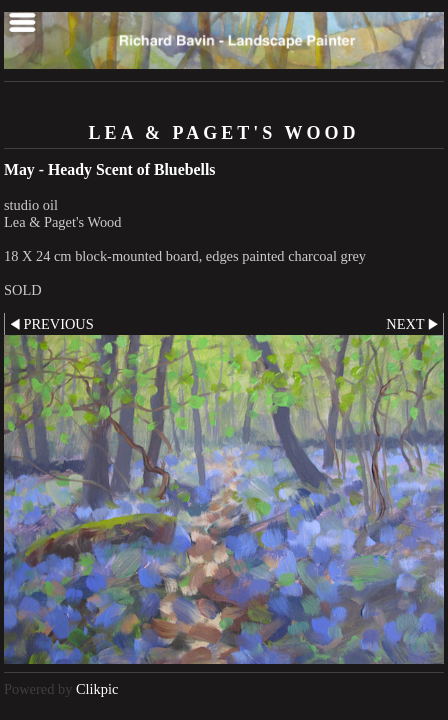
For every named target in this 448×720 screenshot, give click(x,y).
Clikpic (97, 689)
